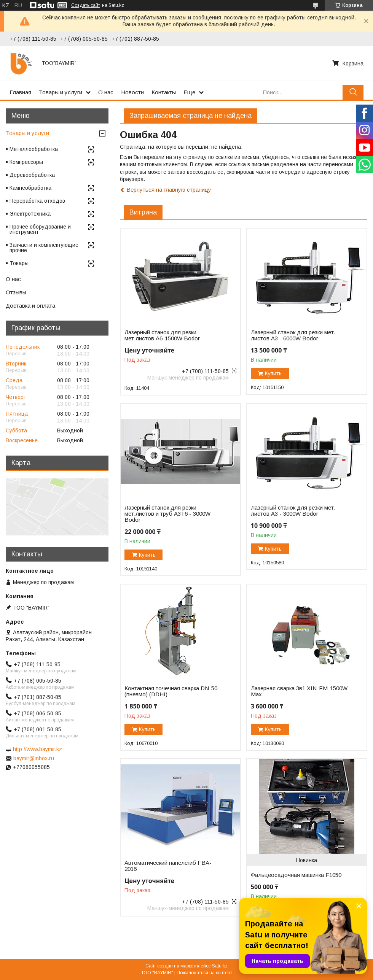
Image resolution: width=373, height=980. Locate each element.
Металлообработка (34, 149)
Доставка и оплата (30, 306)
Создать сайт (86, 5)
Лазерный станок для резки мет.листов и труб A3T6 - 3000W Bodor (167, 514)
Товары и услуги (61, 92)
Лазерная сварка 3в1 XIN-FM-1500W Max (299, 691)
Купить (273, 373)
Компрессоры (26, 162)
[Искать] (353, 92)
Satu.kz (220, 966)
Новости (132, 92)
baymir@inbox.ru (34, 758)
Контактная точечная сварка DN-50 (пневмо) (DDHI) (171, 691)
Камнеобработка (30, 188)
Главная (20, 92)
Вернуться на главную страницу (169, 190)
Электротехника (30, 214)
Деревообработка (32, 175)
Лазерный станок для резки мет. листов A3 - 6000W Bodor (293, 335)
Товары (19, 263)
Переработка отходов (37, 201)
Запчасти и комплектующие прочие (44, 248)
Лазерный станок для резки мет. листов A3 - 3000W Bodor (293, 511)
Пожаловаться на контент (204, 973)
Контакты (164, 92)
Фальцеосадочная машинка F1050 (296, 875)
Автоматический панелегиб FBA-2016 (168, 866)
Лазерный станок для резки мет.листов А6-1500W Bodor (162, 335)
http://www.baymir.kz (37, 749)
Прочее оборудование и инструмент (40, 229)
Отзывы (16, 292)
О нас (106, 92)
